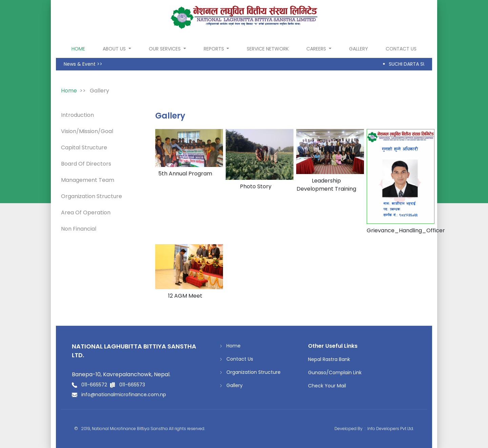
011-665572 (94, 385)
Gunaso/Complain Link (335, 372)
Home (230, 346)
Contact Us (401, 49)
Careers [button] (317, 49)
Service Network (268, 49)
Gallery (359, 49)
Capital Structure (84, 147)
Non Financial (79, 229)
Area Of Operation (86, 212)
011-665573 (132, 385)
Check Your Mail (327, 386)
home (80, 49)
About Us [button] (115, 49)
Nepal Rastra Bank (329, 359)
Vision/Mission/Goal (87, 131)
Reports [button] (215, 49)
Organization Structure (91, 196)
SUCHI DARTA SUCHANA (418, 64)
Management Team (88, 180)
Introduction (77, 115)
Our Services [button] (165, 49)
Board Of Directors (86, 164)
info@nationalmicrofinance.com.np (124, 394)
